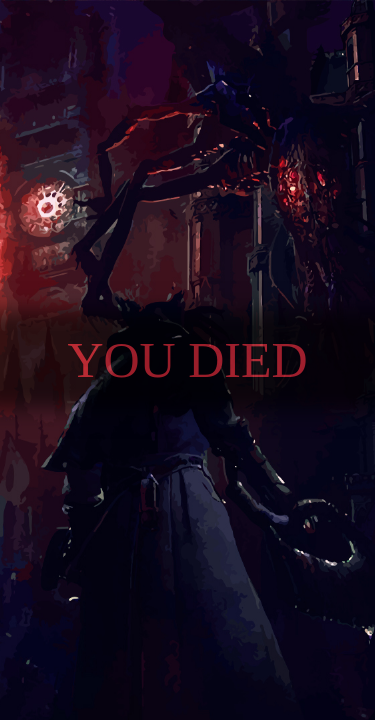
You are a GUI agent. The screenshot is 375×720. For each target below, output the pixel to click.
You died (187, 360)
